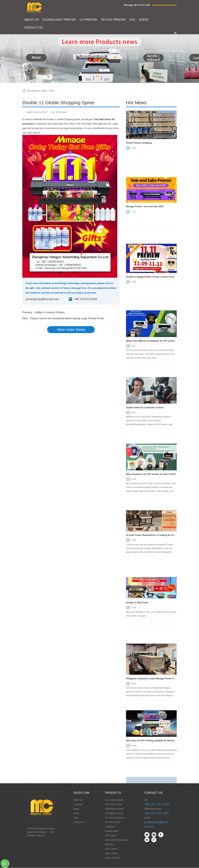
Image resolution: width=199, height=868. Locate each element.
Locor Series (111, 849)
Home (44, 91)
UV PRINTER (89, 20)
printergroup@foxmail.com (164, 5)
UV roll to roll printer (115, 818)
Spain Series (111, 853)
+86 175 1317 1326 (157, 805)
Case (76, 813)
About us (78, 800)
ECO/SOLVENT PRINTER (60, 20)
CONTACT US (34, 28)
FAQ (133, 20)
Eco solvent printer (114, 800)
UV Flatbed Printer (114, 813)
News (52, 91)
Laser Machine (112, 858)
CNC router (111, 836)
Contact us (79, 822)
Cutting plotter (112, 831)
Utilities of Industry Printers (50, 313)
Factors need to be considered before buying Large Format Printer (67, 319)
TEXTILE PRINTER (114, 20)
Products (78, 805)
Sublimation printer (114, 809)
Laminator (110, 827)
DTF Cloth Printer (114, 805)
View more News (71, 330)
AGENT (144, 20)
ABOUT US (32, 20)
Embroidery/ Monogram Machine (117, 842)
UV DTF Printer (113, 822)
